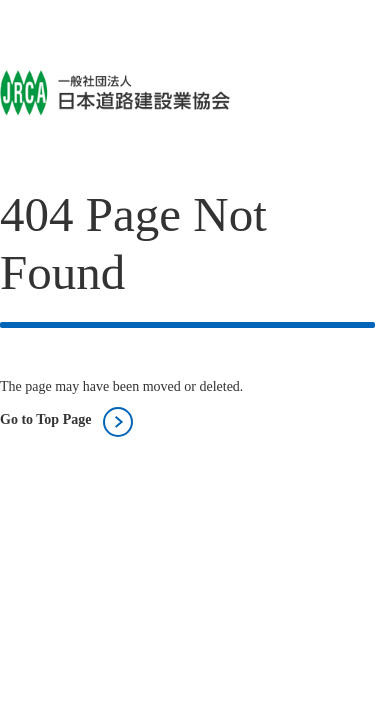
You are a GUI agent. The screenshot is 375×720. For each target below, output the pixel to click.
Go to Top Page (45, 419)
